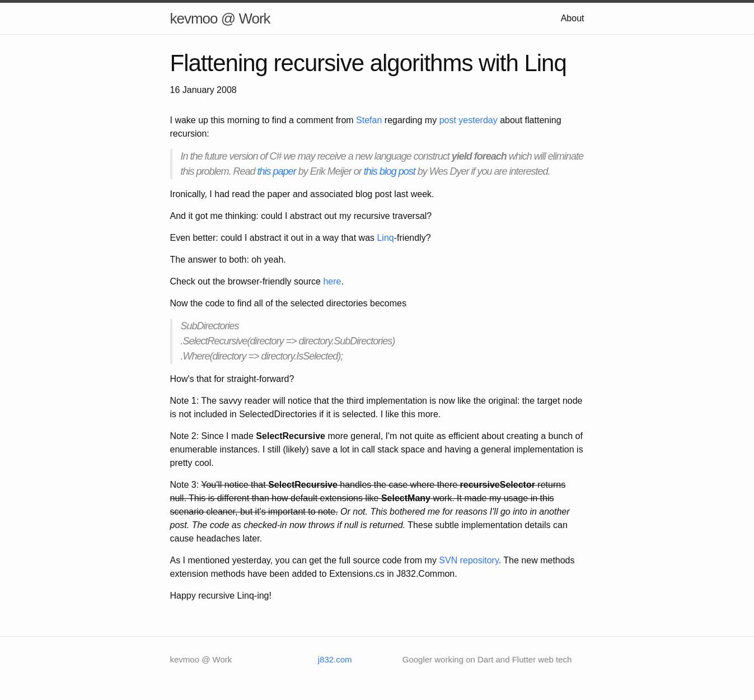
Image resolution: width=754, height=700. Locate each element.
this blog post (390, 171)
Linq (385, 238)
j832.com (335, 659)
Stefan (369, 120)
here (332, 281)
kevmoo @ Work (220, 18)
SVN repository (469, 560)
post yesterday (469, 120)
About (573, 18)
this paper (277, 171)
